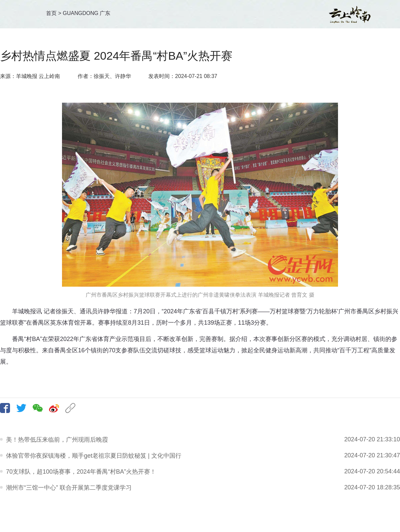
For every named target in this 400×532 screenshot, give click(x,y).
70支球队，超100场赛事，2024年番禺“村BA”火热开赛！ (81, 472)
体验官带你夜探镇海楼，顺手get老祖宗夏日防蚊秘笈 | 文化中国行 (94, 456)
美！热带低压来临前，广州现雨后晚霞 (57, 440)
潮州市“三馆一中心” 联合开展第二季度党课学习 (69, 488)
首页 (51, 13)
